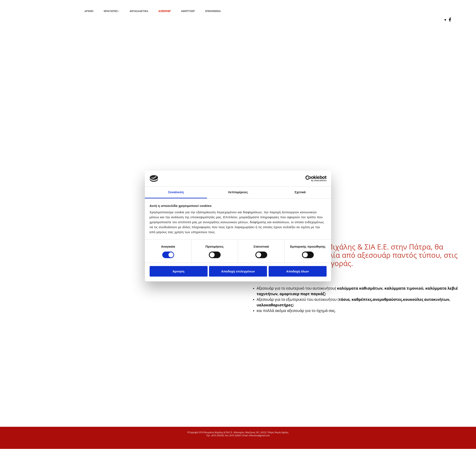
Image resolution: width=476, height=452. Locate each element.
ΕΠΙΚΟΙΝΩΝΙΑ (213, 11)
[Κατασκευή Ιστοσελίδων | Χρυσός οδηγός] (6, 442)
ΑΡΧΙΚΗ (89, 11)
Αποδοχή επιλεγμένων (238, 271)
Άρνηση (178, 271)
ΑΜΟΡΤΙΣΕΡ (188, 11)
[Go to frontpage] (21, 16)
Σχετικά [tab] (300, 192)
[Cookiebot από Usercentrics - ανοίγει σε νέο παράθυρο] (308, 179)
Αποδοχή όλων (297, 271)
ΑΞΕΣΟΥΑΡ (165, 11)
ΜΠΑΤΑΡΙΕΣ (111, 11)
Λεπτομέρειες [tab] (238, 192)
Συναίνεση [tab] (176, 192)
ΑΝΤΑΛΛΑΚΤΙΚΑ (139, 11)
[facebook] (450, 20)
